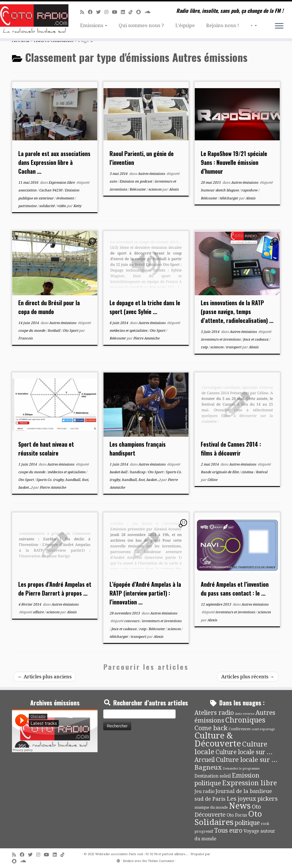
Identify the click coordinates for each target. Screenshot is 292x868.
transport (234, 347)
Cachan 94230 (51, 190)
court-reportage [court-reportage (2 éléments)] (263, 729)
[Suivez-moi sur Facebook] (92, 12)
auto (114, 181)
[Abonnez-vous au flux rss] (84, 12)
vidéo (62, 206)
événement (65, 198)
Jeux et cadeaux (256, 339)
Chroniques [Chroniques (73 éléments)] (245, 720)
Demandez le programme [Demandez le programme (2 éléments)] (241, 769)
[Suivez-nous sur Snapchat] (140, 12)
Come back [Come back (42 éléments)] (211, 728)
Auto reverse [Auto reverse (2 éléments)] (245, 714)
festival (262, 472)
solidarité (47, 206)
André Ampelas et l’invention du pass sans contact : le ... (235, 589)
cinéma (248, 472)
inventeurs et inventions (221, 339)
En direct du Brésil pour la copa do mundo (49, 307)
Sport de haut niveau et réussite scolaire (46, 449)
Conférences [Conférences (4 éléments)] (240, 729)
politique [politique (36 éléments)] (247, 823)
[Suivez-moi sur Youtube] (116, 12)
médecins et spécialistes (129, 331)
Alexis (174, 189)
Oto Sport (71, 331)
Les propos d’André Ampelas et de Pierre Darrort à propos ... (55, 589)
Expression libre (62, 183)
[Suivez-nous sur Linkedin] (125, 12)
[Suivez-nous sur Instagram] (108, 12)
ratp (205, 347)
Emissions (94, 25)
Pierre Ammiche (146, 338)
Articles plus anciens (45, 677)
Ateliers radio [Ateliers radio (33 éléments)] (214, 713)
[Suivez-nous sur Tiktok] (132, 12)
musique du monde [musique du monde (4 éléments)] (211, 807)
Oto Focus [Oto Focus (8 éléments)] (237, 815)
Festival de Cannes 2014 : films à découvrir (231, 449)
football (54, 331)
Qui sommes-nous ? (141, 25)
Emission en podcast (136, 181)
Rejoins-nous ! (223, 25)
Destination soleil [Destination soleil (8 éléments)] (213, 776)
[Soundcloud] (149, 12)
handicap (138, 472)
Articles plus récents (248, 677)
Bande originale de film (220, 472)
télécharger (229, 198)
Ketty (77, 206)
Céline (212, 480)
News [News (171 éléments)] (240, 806)
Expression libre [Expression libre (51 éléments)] (250, 783)
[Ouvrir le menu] (279, 26)
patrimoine (28, 206)
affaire (39, 612)
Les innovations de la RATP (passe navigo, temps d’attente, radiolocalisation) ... (237, 311)
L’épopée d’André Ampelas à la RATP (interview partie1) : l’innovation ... (145, 593)
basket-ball (119, 472)
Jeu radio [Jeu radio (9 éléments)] (204, 791)
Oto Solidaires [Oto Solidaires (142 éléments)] (228, 818)
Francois (25, 338)
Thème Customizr (161, 861)
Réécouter (138, 189)
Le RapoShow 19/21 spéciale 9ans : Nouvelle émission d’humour (234, 162)
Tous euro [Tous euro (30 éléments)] (228, 830)
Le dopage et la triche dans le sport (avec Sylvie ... (145, 307)
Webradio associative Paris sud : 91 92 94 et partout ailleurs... (142, 854)
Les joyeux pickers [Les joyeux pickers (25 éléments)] (252, 799)
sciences (155, 189)
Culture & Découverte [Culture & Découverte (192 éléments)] (218, 740)
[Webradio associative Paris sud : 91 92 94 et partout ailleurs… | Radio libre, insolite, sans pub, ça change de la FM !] (34, 20)
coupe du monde (32, 331)
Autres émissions (152, 174)
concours (132, 621)
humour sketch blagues (220, 190)
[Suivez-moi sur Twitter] (100, 12)
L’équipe (185, 25)
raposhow (250, 190)
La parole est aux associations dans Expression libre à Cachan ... (54, 162)
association (28, 190)
